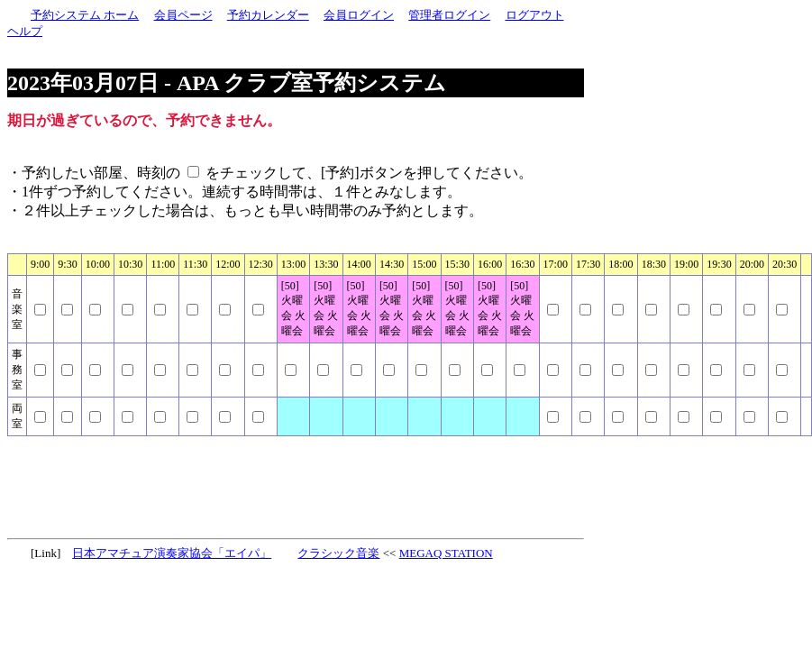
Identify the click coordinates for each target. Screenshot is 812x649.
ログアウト (535, 15)
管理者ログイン (449, 15)
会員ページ (183, 15)
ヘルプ (25, 31)
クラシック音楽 (338, 553)
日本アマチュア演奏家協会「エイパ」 (172, 553)
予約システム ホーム (85, 15)
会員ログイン (359, 15)
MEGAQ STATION (446, 553)
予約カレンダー (268, 15)
